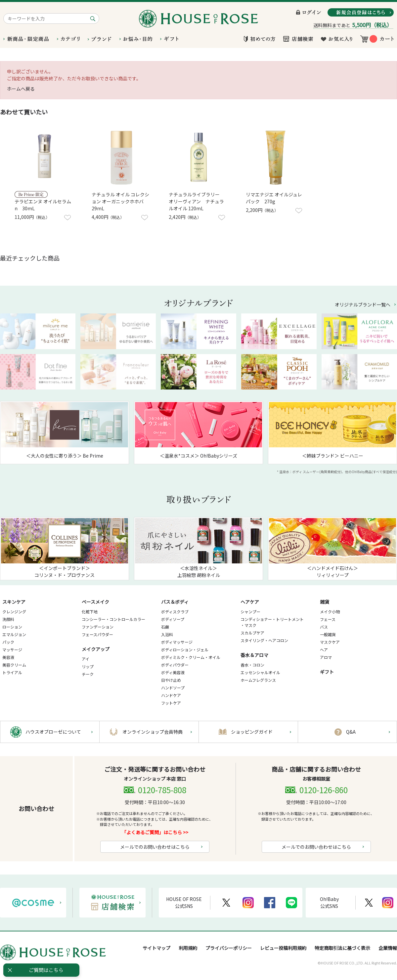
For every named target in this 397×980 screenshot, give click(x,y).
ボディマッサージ (177, 642)
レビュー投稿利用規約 (283, 948)
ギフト (327, 672)
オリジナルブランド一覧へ (363, 305)
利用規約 (188, 948)
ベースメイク (95, 602)
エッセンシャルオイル (260, 672)
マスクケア (330, 642)
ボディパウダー (175, 665)
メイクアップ (96, 649)
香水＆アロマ (254, 655)
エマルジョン (14, 634)
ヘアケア (250, 602)
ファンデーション (98, 627)
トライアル (12, 672)
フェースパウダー (97, 634)
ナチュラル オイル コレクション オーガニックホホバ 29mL (120, 201)
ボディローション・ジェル (185, 650)
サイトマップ (156, 948)
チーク (88, 674)
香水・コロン (252, 665)
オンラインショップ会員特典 (153, 732)
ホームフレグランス (258, 680)
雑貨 (325, 602)
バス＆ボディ (175, 602)
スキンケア (14, 602)
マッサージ (12, 650)
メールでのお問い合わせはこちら (155, 847)
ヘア (324, 650)
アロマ (326, 657)
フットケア (171, 703)
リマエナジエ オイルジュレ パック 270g (274, 198)
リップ (88, 666)
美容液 (8, 657)
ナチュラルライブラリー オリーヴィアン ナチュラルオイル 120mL (197, 201)
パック (8, 642)
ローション (12, 627)
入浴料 (167, 634)
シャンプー (250, 612)
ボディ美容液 (173, 672)
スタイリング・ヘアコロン (264, 640)
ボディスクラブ (175, 612)
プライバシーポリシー (229, 948)
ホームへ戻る (21, 89)
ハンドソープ (173, 688)
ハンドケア (171, 695)
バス (324, 627)
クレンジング (14, 612)
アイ (86, 659)
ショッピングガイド (252, 732)
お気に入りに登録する (67, 218)
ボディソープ (173, 619)
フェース (328, 619)
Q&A (351, 732)
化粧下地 (90, 612)
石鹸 (165, 627)
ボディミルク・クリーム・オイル (191, 657)
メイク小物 (330, 612)
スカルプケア (252, 633)
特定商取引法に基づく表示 (342, 948)
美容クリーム (14, 665)
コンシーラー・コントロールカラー (113, 619)
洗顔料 (8, 619)
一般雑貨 (328, 634)
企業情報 (388, 948)
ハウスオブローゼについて (53, 732)
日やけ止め (171, 680)
